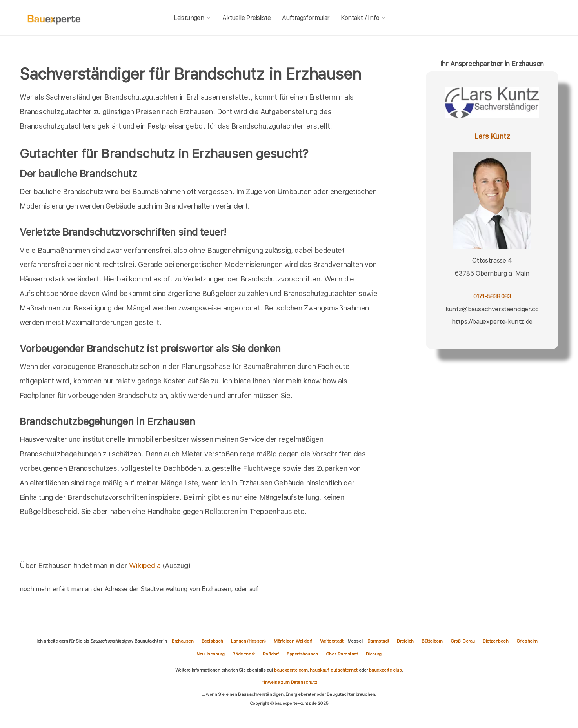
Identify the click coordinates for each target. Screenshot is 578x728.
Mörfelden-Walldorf (293, 641)
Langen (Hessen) (248, 641)
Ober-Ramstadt (342, 654)
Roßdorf (271, 654)
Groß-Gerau (463, 641)
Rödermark (243, 654)
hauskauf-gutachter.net (334, 670)
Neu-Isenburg (210, 654)
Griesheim (527, 641)
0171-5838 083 (492, 296)
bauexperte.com (291, 670)
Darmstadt (378, 641)
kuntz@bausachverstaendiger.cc (492, 309)
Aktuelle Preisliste (247, 18)
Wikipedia (146, 565)
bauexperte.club (385, 670)
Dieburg (374, 654)
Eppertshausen (302, 654)
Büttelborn (432, 641)
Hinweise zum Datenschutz (289, 682)
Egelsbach (212, 641)
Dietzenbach (496, 641)
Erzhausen (183, 641)
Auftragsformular (306, 18)
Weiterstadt (332, 641)
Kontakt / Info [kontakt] (363, 18)
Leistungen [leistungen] (192, 18)
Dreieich (405, 641)
